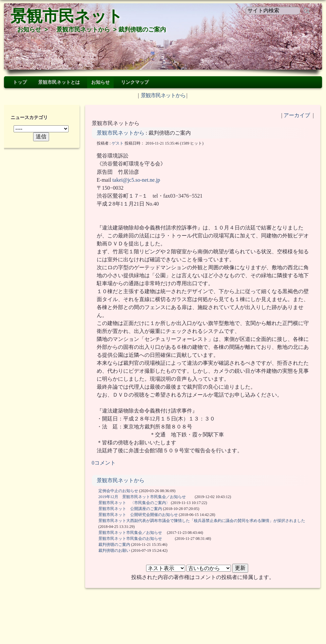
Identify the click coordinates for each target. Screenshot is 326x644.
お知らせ (29, 30)
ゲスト (118, 143)
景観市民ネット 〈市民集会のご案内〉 (134, 503)
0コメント (104, 463)
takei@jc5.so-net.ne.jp (136, 180)
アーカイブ (297, 115)
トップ (20, 82)
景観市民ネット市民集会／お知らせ (132, 533)
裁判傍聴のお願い (114, 550)
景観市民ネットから (83, 30)
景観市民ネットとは (59, 82)
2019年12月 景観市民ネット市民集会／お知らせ (146, 497)
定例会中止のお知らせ (118, 491)
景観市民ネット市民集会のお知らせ (136, 539)
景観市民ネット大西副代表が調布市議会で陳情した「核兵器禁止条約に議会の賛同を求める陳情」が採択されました (202, 521)
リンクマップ (135, 82)
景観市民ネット (67, 16)
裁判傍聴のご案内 (114, 545)
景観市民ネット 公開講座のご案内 (130, 509)
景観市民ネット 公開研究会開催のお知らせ (138, 515)
